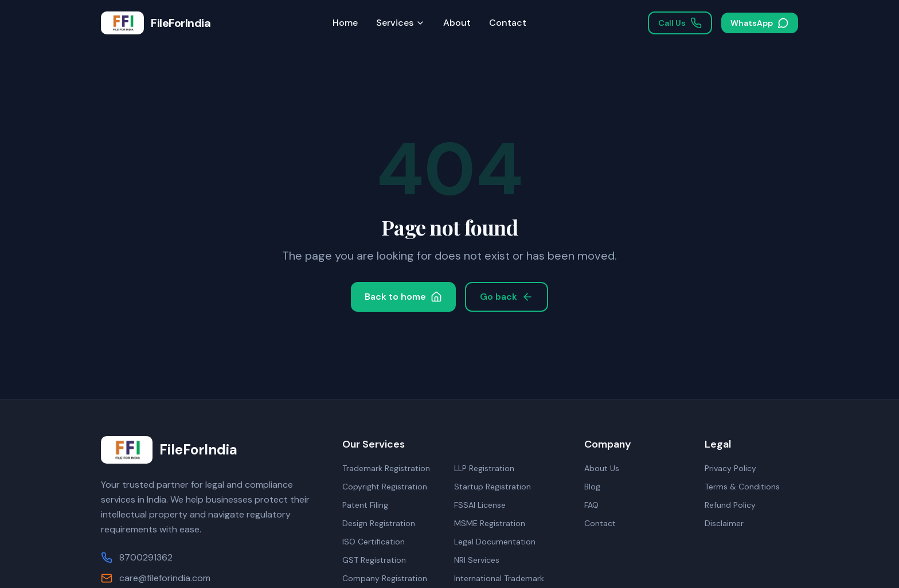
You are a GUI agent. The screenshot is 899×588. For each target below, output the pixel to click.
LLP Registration (484, 468)
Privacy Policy (730, 468)
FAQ (591, 505)
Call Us (680, 23)
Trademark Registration (386, 468)
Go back (507, 297)
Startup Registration (493, 487)
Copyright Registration (385, 487)
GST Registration (374, 560)
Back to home (403, 297)
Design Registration (379, 523)
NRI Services (477, 560)
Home (345, 23)
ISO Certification (374, 542)
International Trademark (499, 578)
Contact (508, 23)
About (457, 23)
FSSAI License (480, 505)
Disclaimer (724, 523)
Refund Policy (730, 505)
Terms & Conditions (742, 487)
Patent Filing (365, 505)
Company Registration (385, 578)
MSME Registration (490, 523)
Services (400, 23)
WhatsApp (760, 23)
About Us (602, 468)
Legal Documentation (495, 542)
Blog (592, 487)
